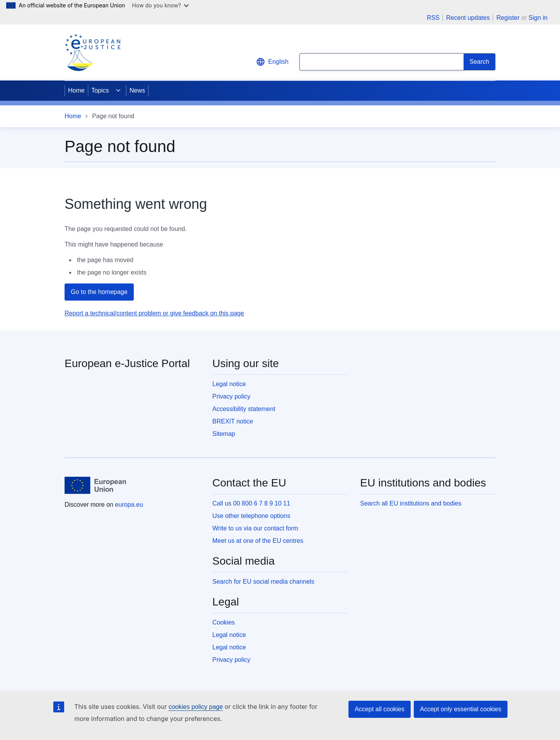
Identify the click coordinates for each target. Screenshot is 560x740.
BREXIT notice (233, 421)
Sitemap (224, 434)
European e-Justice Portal (127, 363)
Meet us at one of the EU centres (258, 541)
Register (508, 18)
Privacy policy (231, 396)
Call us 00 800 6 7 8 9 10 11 (251, 503)
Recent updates (468, 18)
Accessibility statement (244, 409)
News (137, 90)
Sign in (538, 18)
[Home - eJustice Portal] (93, 52)
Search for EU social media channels (263, 582)
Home (76, 90)
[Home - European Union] (95, 485)
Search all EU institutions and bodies (411, 503)
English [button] (272, 62)
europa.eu (129, 505)
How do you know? (161, 5)
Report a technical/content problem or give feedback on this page (154, 313)
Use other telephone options (251, 516)
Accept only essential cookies (461, 709)
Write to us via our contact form (255, 528)
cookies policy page (196, 707)
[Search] (479, 62)
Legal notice (229, 384)
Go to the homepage (99, 292)
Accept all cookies (380, 709)
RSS (433, 18)
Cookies (224, 622)
